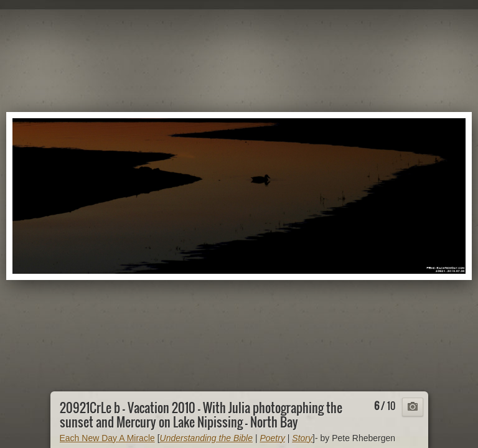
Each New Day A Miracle (107, 438)
